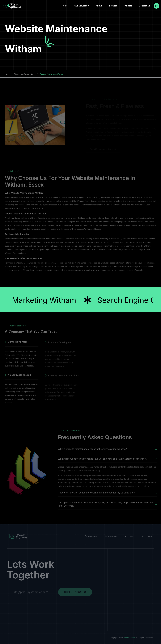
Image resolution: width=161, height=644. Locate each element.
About (99, 6)
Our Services (81, 6)
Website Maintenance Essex (25, 74)
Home (65, 6)
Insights (113, 6)
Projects (128, 6)
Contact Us (145, 6)
